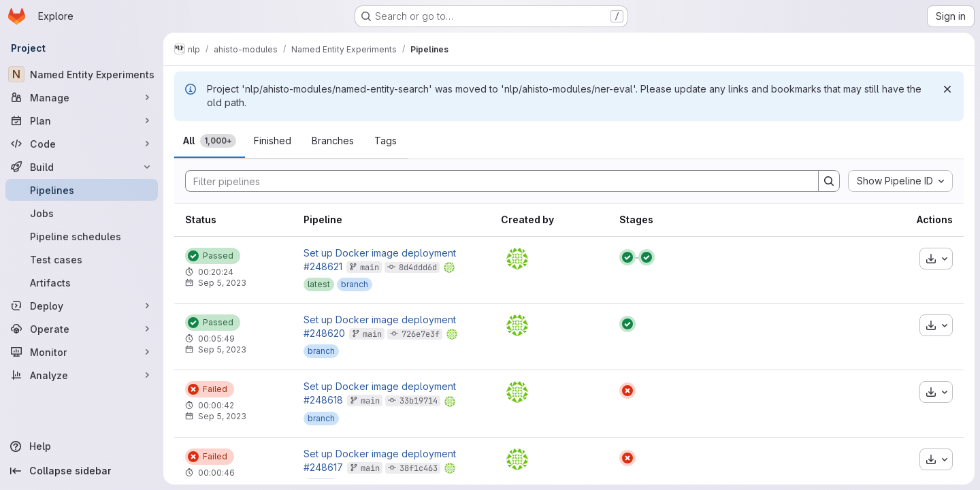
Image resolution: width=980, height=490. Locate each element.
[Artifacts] (82, 282)
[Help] (82, 446)
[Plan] (82, 120)
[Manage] (82, 97)
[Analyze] (82, 375)
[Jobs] (82, 213)
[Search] (495, 181)
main (370, 267)
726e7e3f (421, 334)
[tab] (210, 141)
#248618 (323, 400)
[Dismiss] (947, 89)
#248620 (324, 333)
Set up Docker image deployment (380, 253)
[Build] (82, 167)
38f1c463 (419, 468)
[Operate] (82, 329)
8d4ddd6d (418, 267)
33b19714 (419, 401)
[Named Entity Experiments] (82, 74)
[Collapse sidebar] (82, 471)
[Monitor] (82, 352)
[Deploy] (82, 306)
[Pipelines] (82, 190)
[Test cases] (82, 259)
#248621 (323, 266)
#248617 (323, 467)
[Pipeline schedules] (82, 236)
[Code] (82, 144)
